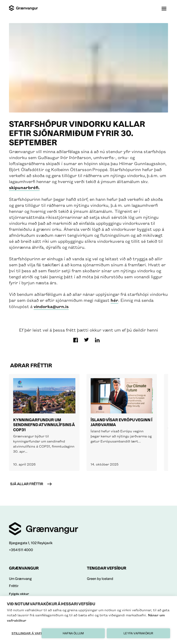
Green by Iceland (100, 579)
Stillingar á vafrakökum (25, 633)
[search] (76, 340)
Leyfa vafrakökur (139, 633)
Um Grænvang (20, 579)
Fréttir (14, 586)
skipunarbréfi (24, 187)
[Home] (87, 529)
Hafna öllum (73, 633)
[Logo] (12, 8)
